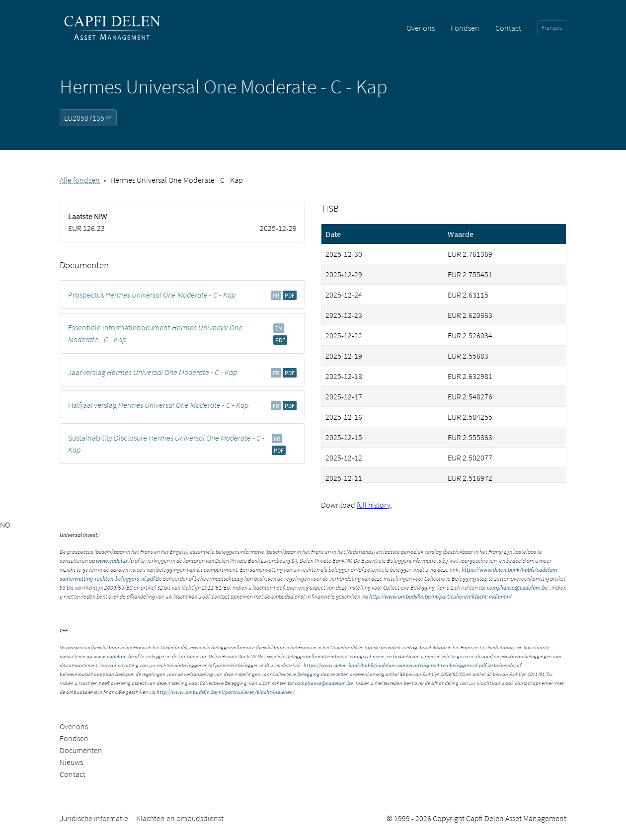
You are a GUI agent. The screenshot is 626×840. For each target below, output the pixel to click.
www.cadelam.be (114, 656)
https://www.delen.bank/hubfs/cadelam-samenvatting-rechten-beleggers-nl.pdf (395, 665)
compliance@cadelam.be (517, 587)
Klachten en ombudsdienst (180, 818)
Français (552, 28)
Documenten (81, 750)
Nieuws (71, 762)
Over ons (421, 28)
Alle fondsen (80, 180)
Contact (508, 28)
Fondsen (465, 28)
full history (374, 505)
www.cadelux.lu (115, 561)
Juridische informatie (94, 818)
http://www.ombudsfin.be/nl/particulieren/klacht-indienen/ (440, 596)
